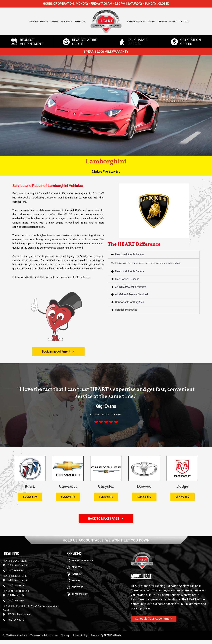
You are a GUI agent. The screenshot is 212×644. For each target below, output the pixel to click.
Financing (33, 21)
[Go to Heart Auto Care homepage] (156, 563)
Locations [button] (65, 21)
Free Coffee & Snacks (127, 279)
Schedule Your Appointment (154, 619)
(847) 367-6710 (13, 620)
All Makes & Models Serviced (131, 294)
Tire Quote (162, 21)
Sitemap (65, 635)
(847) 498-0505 (13, 601)
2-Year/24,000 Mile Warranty (131, 287)
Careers (54, 21)
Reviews (173, 21)
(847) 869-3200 (13, 571)
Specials (151, 21)
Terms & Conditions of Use (44, 635)
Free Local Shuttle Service (130, 255)
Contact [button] (183, 21)
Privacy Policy (80, 635)
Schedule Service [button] (135, 21)
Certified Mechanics (126, 310)
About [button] (43, 21)
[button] (154, 255)
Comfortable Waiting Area (129, 302)
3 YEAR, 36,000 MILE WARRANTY (106, 52)
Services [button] (79, 21)
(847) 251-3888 (13, 586)
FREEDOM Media (113, 635)
